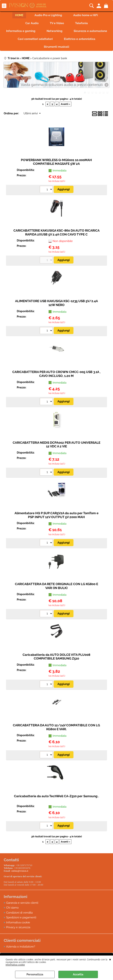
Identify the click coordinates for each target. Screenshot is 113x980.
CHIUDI (110, 959)
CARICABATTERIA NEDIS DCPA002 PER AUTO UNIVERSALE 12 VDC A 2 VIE (56, 445)
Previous (6, 77)
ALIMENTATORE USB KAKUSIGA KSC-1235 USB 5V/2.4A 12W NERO (56, 303)
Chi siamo (12, 908)
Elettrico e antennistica (80, 39)
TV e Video (57, 23)
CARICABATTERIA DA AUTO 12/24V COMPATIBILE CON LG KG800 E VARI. (56, 727)
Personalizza (35, 974)
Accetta (78, 974)
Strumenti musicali (56, 47)
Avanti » (65, 104)
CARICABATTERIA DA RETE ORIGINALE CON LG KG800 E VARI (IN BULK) (56, 586)
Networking (55, 31)
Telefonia (81, 23)
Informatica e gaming (21, 31)
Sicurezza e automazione (90, 31)
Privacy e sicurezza (18, 927)
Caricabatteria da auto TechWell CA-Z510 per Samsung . (56, 796)
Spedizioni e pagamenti (21, 917)
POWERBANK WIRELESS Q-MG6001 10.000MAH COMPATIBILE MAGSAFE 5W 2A (56, 162)
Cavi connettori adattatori (35, 39)
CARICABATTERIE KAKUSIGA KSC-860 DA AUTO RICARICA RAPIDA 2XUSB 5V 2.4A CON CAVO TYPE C (56, 232)
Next (107, 77)
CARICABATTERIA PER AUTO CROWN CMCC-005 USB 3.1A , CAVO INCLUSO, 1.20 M (56, 374)
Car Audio (32, 23)
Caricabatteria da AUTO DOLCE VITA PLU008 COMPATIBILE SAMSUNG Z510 (56, 657)
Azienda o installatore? (21, 947)
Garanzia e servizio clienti (22, 903)
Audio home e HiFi (86, 15)
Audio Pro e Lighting (48, 15)
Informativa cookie (15, 965)
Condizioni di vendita (19, 913)
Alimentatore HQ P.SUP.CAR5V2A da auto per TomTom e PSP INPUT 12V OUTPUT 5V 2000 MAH (56, 515)
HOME (19, 15)
